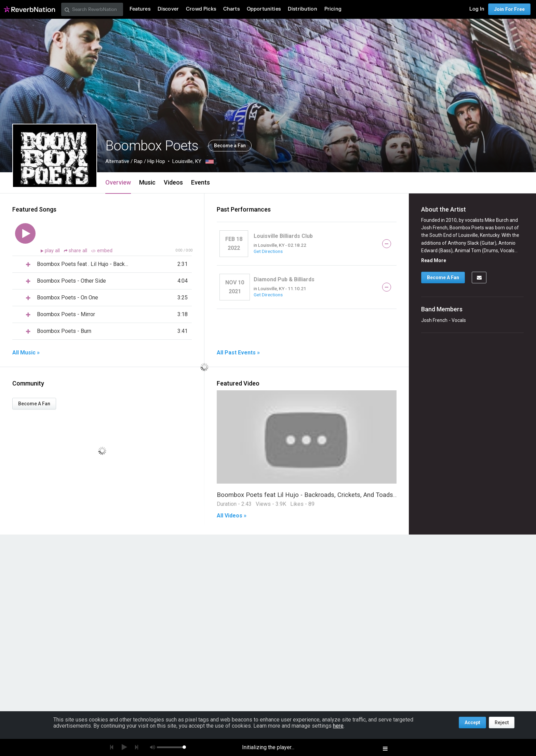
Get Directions (268, 251)
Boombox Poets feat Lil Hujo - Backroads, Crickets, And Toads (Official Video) (326, 495)
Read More (434, 260)
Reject (502, 723)
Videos (173, 182)
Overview (118, 182)
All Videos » (232, 516)
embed (102, 251)
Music (147, 182)
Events (200, 182)
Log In (477, 9)
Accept (472, 723)
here (338, 726)
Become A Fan (34, 404)
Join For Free (509, 9)
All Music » (26, 353)
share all (76, 251)
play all (53, 251)
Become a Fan (230, 146)
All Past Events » (238, 353)
